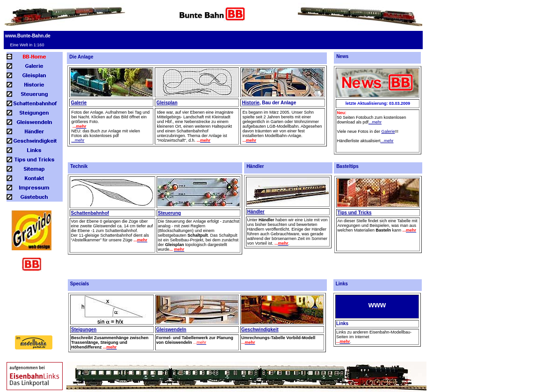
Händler (256, 212)
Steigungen (84, 330)
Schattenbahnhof (90, 213)
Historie (250, 103)
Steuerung (169, 213)
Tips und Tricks (354, 213)
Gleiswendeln (171, 330)
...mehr (78, 140)
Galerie (79, 103)
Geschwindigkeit (260, 330)
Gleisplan (167, 103)
